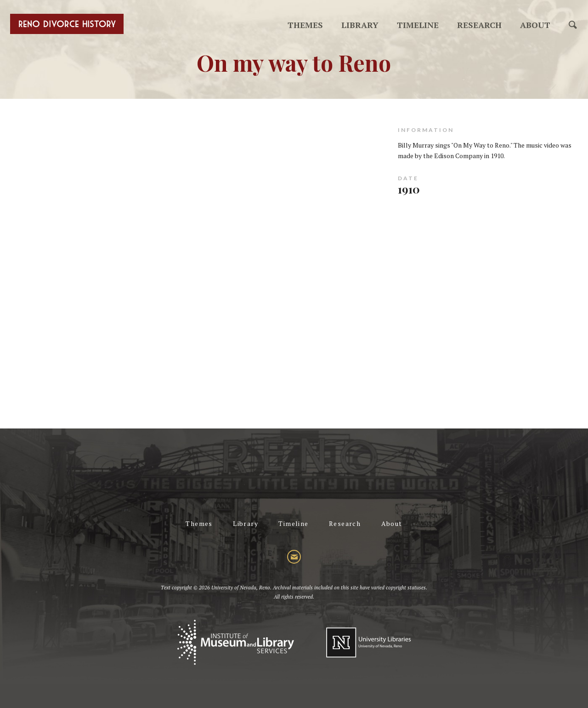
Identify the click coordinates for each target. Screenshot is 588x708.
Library (360, 25)
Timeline (418, 25)
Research (479, 25)
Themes (305, 25)
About (535, 25)
